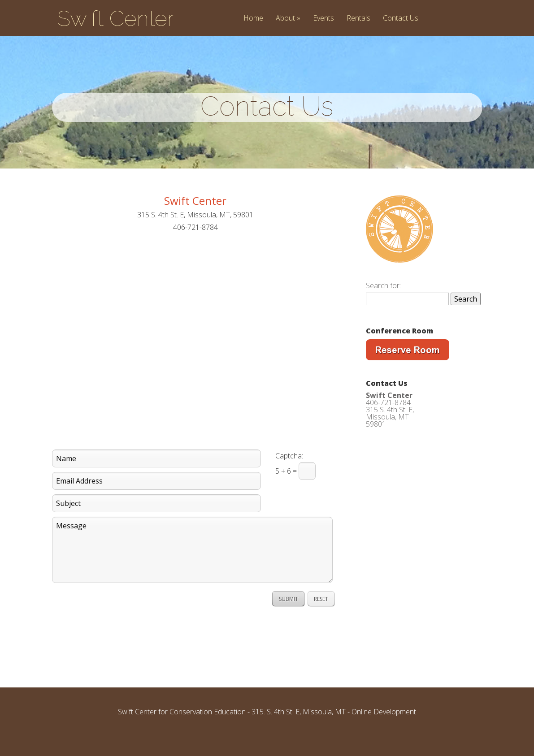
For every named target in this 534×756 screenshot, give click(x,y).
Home (253, 19)
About (288, 19)
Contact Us (401, 19)
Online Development (384, 727)
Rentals (358, 19)
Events (323, 19)
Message (192, 566)
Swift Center (116, 18)
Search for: (383, 301)
